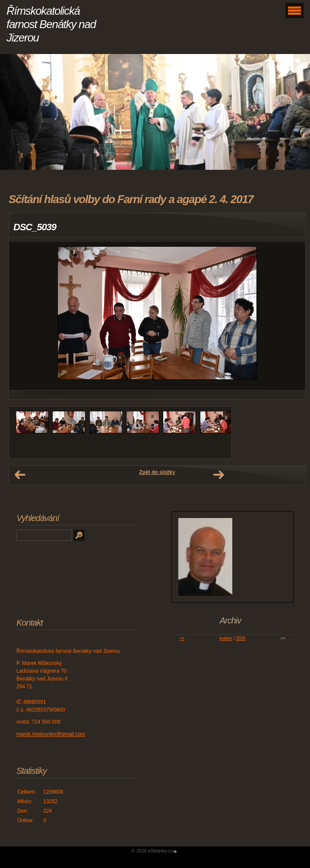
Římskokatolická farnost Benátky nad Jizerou (51, 24)
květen (226, 638)
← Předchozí (20, 475)
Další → (218, 475)
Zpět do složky (157, 472)
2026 (240, 638)
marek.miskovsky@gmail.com (51, 734)
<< (182, 638)
